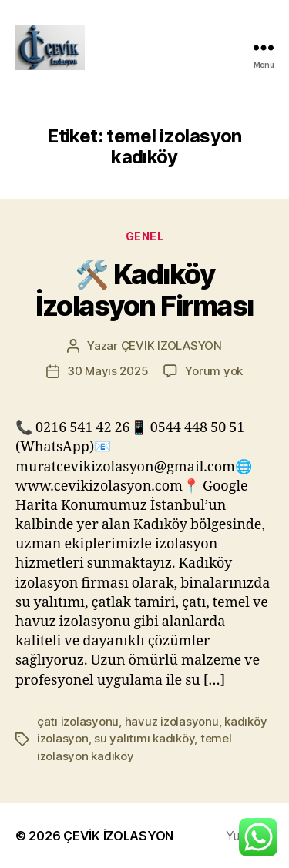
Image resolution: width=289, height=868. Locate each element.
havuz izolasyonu (172, 721)
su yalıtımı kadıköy (144, 738)
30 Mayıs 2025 (108, 371)
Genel (145, 236)
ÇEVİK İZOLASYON (171, 345)
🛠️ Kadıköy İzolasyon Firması (144, 290)
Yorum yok (214, 371)
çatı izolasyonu (78, 721)
